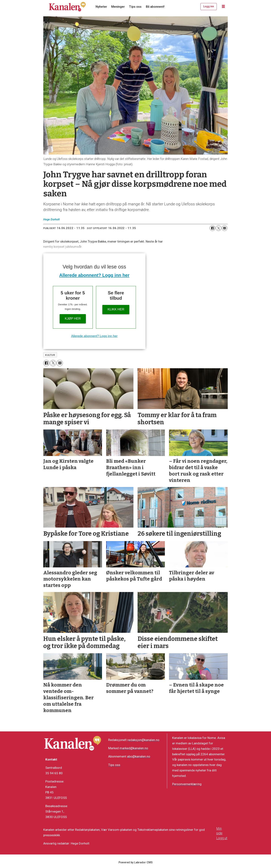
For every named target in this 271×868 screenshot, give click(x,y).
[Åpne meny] (223, 7)
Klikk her (116, 309)
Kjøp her (73, 319)
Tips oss (135, 7)
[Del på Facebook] (212, 228)
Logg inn (209, 6)
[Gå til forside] (67, 7)
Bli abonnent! (155, 7)
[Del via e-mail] (225, 228)
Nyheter (101, 7)
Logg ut (222, 838)
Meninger (118, 7)
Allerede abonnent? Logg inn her (94, 275)
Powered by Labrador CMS (136, 862)
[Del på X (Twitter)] (218, 228)
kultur (50, 355)
